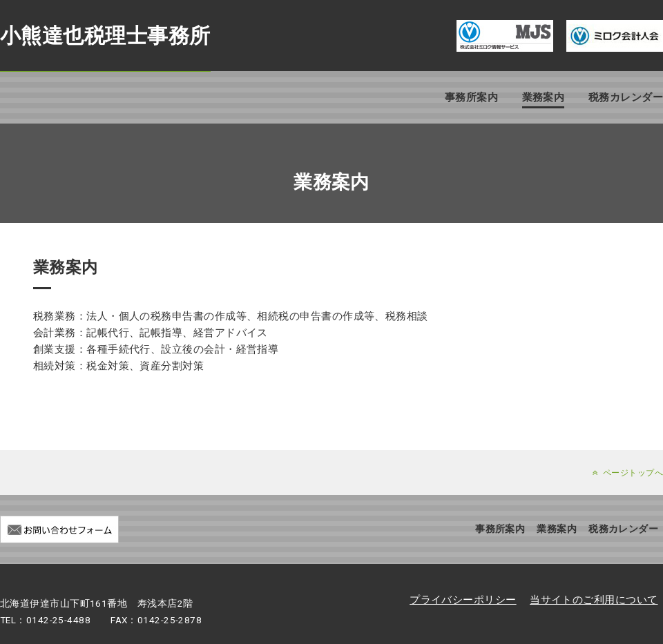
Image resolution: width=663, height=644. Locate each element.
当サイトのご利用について (594, 600)
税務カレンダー (626, 97)
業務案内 (544, 97)
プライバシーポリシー (463, 600)
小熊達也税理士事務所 (105, 36)
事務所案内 (471, 97)
